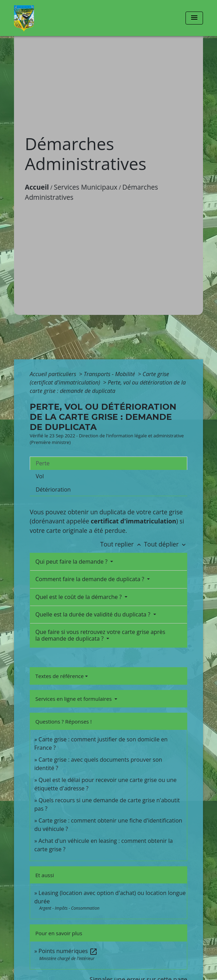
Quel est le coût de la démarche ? (79, 597)
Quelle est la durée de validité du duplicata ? (93, 614)
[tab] (108, 463)
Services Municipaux (86, 187)
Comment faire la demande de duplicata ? (90, 579)
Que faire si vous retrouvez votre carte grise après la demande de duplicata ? (100, 635)
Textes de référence (59, 676)
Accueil (37, 187)
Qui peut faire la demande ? (72, 562)
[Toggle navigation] (194, 18)
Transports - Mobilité (110, 374)
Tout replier (122, 544)
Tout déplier (166, 544)
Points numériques (68, 951)
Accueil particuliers (54, 374)
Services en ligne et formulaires (74, 699)
